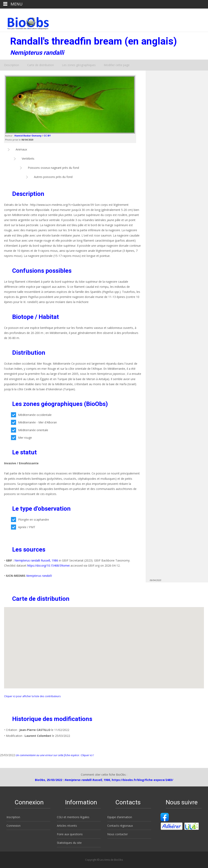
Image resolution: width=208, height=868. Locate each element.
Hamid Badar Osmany (28, 136)
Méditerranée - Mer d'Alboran (34, 422)
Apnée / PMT (23, 527)
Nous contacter (118, 834)
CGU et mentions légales (73, 817)
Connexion (14, 826)
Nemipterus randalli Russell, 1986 (36, 560)
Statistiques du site (69, 843)
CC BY (47, 136)
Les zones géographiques (79, 65)
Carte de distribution (41, 65)
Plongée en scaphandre (30, 520)
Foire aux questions (70, 834)
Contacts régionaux (120, 826)
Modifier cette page (117, 65)
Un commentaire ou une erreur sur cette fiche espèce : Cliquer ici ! (54, 755)
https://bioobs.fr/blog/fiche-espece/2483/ (142, 780)
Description (12, 65)
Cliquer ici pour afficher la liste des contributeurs (32, 696)
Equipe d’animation (120, 817)
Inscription (13, 817)
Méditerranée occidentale (31, 415)
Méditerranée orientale (30, 430)
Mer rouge (21, 438)
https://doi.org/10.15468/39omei (48, 565)
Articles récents (67, 826)
